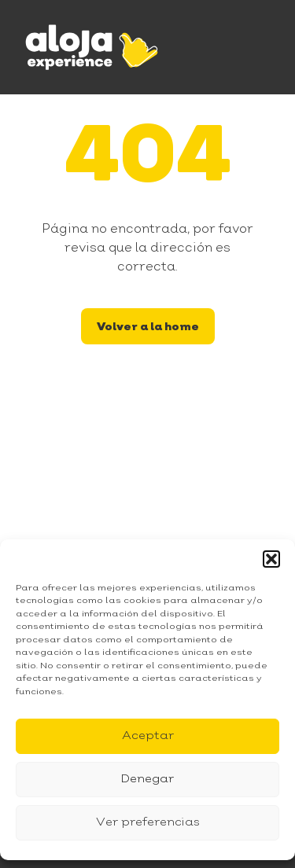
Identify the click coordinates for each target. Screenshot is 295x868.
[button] (271, 559)
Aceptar (148, 736)
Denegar (147, 780)
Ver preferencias (148, 823)
